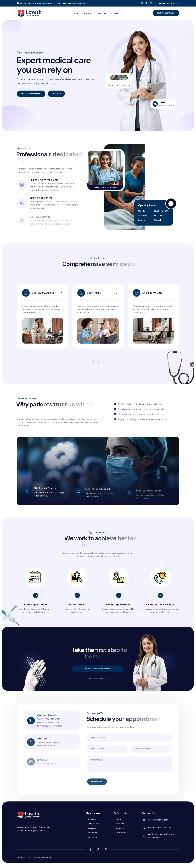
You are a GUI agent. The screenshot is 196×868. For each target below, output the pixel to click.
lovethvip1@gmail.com (71, 3)
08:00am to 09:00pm (35, 3)
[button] (95, 362)
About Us (88, 13)
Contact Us (117, 13)
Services (102, 13)
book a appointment (31, 94)
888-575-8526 (168, 3)
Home (76, 13)
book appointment (166, 13)
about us (56, 94)
